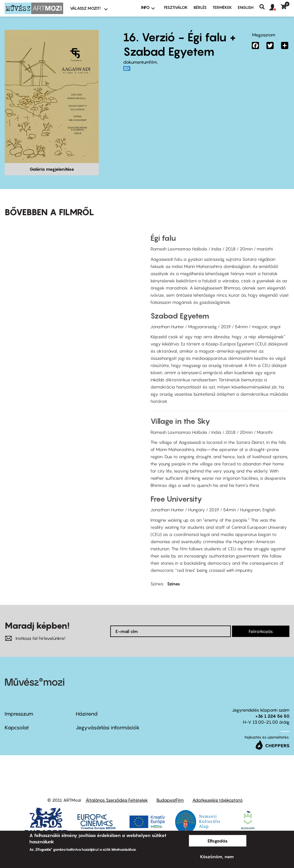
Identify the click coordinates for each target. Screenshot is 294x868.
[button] (275, 7)
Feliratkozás (261, 631)
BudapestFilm (170, 800)
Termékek (222, 7)
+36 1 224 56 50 (272, 716)
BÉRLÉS (200, 7)
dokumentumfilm (140, 62)
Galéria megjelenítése (52, 169)
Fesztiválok (176, 7)
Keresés (264, 7)
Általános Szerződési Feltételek (117, 800)
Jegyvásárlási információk (108, 728)
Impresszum (19, 714)
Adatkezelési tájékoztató (217, 800)
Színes (174, 584)
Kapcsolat (17, 728)
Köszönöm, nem (217, 857)
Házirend (87, 714)
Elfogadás (218, 841)
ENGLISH (246, 7)
